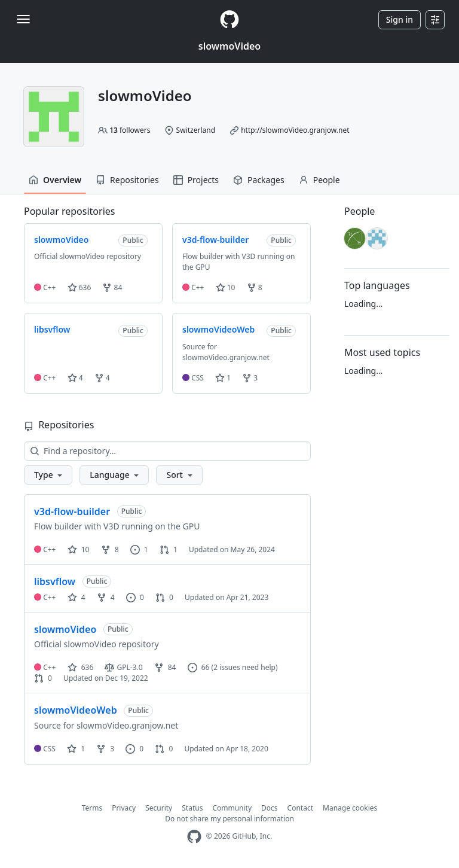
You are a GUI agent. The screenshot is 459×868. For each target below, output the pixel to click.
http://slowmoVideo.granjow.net (295, 130)
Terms (92, 808)
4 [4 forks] (106, 597)
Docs (270, 808)
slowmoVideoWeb (76, 710)
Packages (259, 180)
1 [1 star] (76, 749)
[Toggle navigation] (23, 19)
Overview (55, 180)
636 (79, 287)
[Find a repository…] (167, 451)
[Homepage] (229, 19)
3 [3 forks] (105, 749)
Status (192, 808)
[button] (48, 475)
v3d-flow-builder (72, 511)
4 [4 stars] (76, 597)
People (319, 180)
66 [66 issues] (199, 667)
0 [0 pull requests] (164, 597)
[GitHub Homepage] (194, 837)
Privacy (124, 808)
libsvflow (55, 581)
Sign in (400, 19)
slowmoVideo (229, 46)
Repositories (127, 180)
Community (232, 808)
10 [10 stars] (79, 549)
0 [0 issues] (135, 597)
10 (226, 287)
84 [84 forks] (165, 667)
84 (112, 287)
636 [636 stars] (81, 667)
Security (159, 808)
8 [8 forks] (110, 549)
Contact (300, 808)
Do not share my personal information (229, 819)
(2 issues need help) (245, 667)
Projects (196, 180)
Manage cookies (350, 808)
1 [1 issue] (139, 549)
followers (130, 130)
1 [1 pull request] (169, 549)
